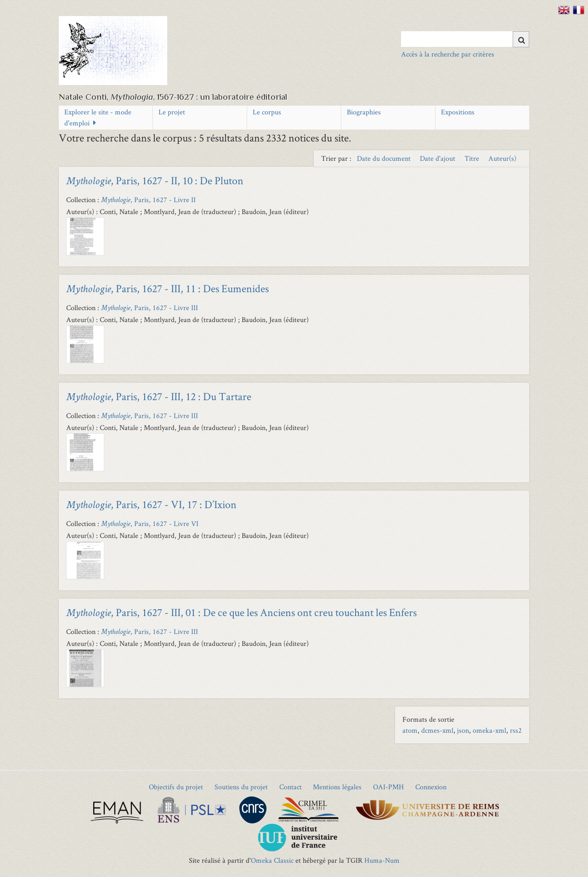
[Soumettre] (521, 39)
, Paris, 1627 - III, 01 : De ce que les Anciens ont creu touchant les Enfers (241, 612)
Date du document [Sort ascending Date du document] (385, 158)
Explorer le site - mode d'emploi (98, 117)
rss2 (516, 730)
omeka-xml (489, 730)
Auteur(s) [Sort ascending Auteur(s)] (502, 158)
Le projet (172, 112)
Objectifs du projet (176, 787)
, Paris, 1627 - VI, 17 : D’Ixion (151, 504)
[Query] (465, 39)
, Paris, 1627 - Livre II (148, 200)
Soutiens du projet (241, 787)
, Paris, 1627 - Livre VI (150, 523)
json (463, 730)
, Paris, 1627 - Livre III (150, 308)
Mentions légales (337, 787)
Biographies (364, 112)
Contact (291, 787)
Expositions (458, 112)
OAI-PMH (388, 787)
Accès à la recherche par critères (448, 54)
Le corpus (267, 112)
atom (410, 730)
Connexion (431, 787)
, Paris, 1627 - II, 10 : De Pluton (155, 180)
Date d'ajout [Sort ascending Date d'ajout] (438, 158)
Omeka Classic (272, 860)
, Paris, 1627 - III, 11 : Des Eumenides (167, 288)
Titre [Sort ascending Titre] (473, 158)
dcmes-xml (437, 730)
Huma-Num (382, 860)
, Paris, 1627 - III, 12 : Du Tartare (159, 396)
